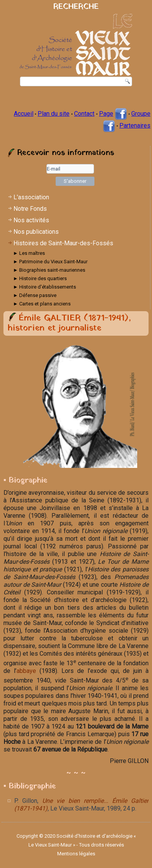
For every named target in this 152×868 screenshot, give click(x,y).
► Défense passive (35, 295)
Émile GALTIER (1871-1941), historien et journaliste (69, 323)
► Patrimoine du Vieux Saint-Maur (50, 262)
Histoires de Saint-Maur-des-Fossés (63, 243)
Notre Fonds (30, 209)
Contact (84, 114)
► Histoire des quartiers (40, 278)
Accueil (24, 114)
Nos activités (31, 220)
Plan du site (54, 114)
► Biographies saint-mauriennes (49, 270)
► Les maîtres (29, 253)
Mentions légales (76, 854)
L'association (31, 197)
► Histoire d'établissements (45, 287)
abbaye (26, 671)
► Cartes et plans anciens (42, 304)
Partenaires (135, 126)
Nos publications (36, 232)
